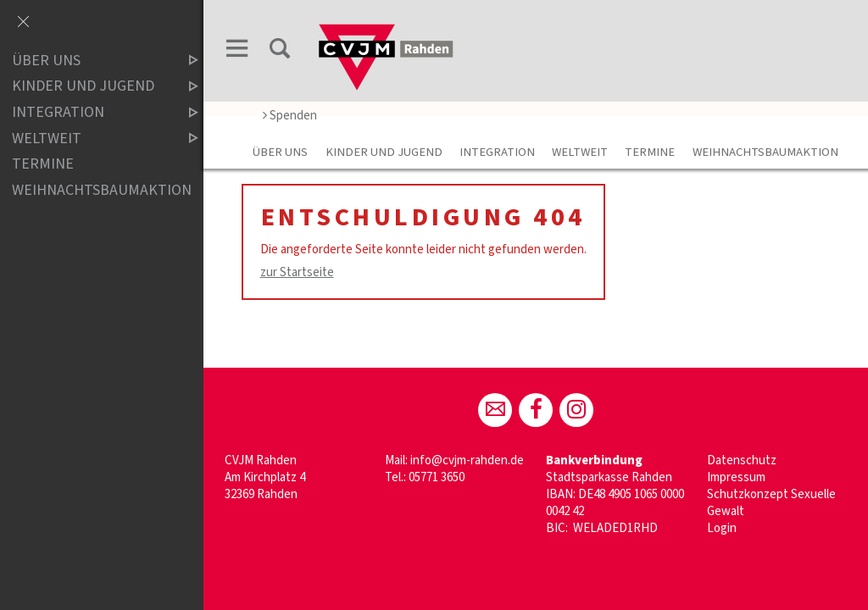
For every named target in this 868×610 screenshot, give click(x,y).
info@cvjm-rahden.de (467, 460)
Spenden (290, 116)
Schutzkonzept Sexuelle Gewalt (771, 503)
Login (722, 528)
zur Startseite (297, 272)
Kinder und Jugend (384, 152)
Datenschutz (742, 460)
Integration (497, 152)
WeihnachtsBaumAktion (765, 152)
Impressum (736, 477)
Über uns (280, 152)
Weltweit (580, 152)
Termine (650, 152)
